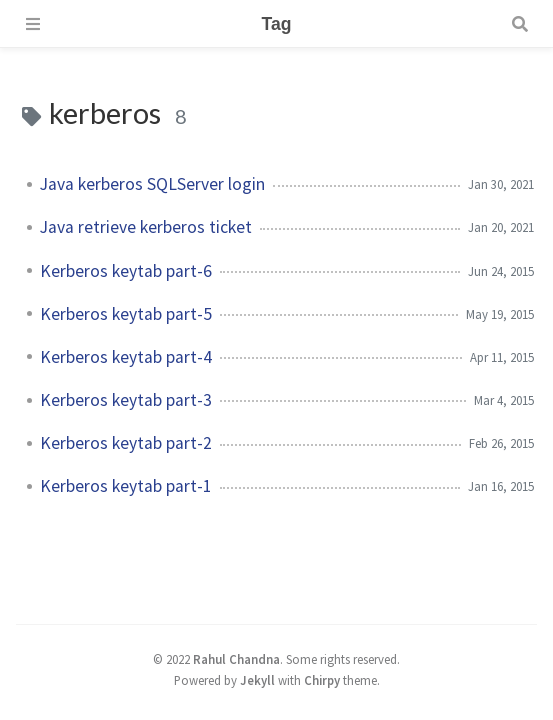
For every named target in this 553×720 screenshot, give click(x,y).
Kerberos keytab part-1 (126, 486)
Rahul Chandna (236, 659)
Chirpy (322, 680)
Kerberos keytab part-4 (126, 357)
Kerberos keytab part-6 (126, 271)
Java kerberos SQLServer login (152, 184)
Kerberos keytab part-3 (126, 400)
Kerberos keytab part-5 (126, 314)
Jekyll (257, 680)
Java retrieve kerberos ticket (146, 227)
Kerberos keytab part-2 (126, 443)
